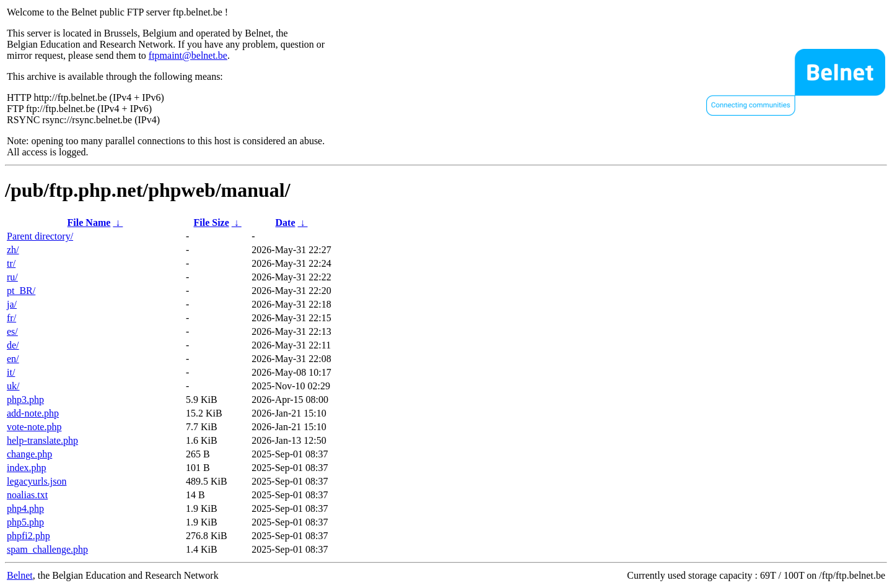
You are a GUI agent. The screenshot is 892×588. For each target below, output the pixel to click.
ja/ (12, 304)
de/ (13, 345)
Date (286, 223)
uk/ (13, 386)
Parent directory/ (40, 236)
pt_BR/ (21, 291)
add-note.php (33, 413)
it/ (11, 372)
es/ (12, 331)
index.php (27, 468)
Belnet (20, 575)
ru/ (12, 277)
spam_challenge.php (47, 549)
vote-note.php (34, 427)
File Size (211, 223)
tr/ (11, 263)
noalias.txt (27, 495)
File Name (89, 223)
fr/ (11, 318)
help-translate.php (42, 440)
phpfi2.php (28, 536)
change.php (29, 454)
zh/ (13, 250)
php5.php (25, 522)
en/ (13, 359)
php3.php (25, 400)
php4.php (25, 508)
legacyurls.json (37, 481)
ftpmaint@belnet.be (188, 55)
